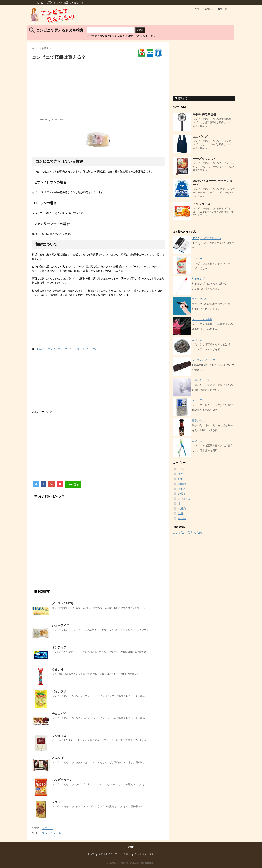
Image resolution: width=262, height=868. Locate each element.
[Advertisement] (98, 90)
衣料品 (182, 489)
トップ (91, 854)
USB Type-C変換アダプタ (207, 238)
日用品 (182, 469)
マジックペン (200, 299)
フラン (56, 802)
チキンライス (202, 204)
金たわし (197, 339)
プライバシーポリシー (146, 854)
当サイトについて (204, 9)
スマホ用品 (185, 499)
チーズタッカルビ (205, 159)
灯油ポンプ (198, 279)
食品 (181, 474)
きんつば (58, 758)
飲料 (181, 479)
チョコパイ (59, 714)
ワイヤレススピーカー (205, 360)
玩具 (181, 513)
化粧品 (182, 508)
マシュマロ (59, 736)
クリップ (197, 400)
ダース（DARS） (63, 603)
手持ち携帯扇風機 (205, 115)
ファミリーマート (75, 349)
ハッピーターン (62, 780)
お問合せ (222, 9)
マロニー (47, 828)
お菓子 (41, 349)
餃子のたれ (198, 420)
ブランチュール (51, 833)
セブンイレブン (54, 349)
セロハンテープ (201, 380)
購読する (181, 98)
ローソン (91, 349)
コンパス (197, 441)
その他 (182, 518)
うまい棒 (58, 670)
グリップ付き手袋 (202, 319)
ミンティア (59, 647)
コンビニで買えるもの (187, 533)
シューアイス (61, 625)
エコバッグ (200, 137)
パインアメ (59, 692)
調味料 (182, 484)
